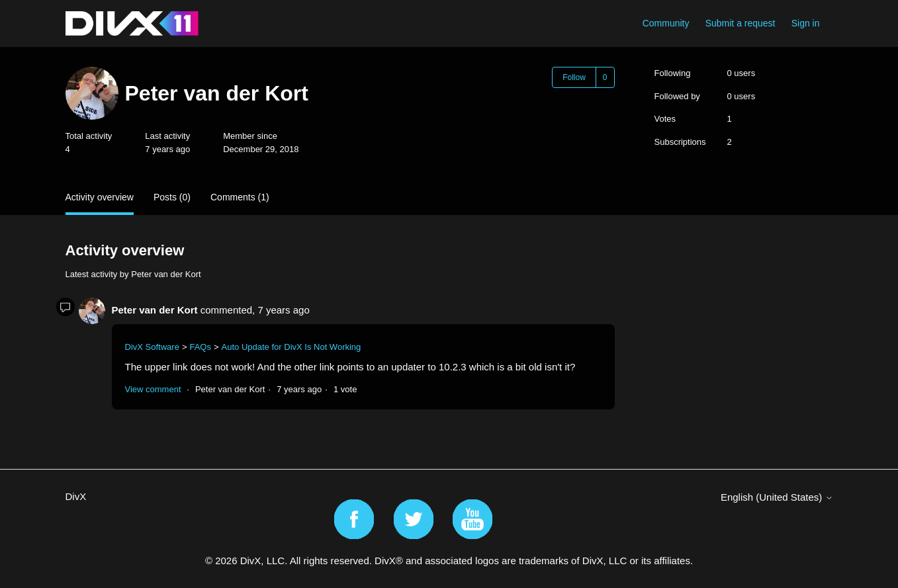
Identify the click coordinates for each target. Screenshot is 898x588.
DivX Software (152, 347)
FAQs (200, 347)
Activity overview (100, 197)
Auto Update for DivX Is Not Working (292, 347)
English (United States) (777, 497)
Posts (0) (172, 197)
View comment (153, 389)
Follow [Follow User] (574, 77)
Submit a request (741, 23)
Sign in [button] (806, 23)
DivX (76, 496)
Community (666, 23)
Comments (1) (240, 197)
